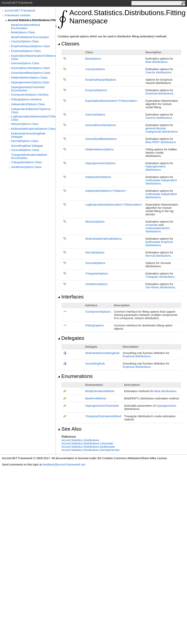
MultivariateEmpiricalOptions (103, 239)
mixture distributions (157, 230)
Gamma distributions (159, 118)
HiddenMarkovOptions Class (29, 77)
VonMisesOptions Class (26, 167)
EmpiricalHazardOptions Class (31, 46)
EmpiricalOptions (96, 90)
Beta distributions (156, 62)
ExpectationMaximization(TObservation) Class (33, 57)
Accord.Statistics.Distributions (80, 440)
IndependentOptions (98, 177)
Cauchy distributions (158, 72)
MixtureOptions (95, 222)
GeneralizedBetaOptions (101, 139)
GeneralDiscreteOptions (101, 125)
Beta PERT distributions (161, 142)
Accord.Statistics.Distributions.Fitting (32, 20)
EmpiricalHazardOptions (101, 80)
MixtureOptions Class (25, 124)
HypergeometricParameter (102, 406)
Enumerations (75, 376)
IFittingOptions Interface (26, 99)
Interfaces (71, 297)
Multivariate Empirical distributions (159, 243)
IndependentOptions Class (28, 104)
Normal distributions (158, 256)
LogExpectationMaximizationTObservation (114, 204)
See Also (70, 429)
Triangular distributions (160, 277)
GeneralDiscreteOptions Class (30, 68)
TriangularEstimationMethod (103, 416)
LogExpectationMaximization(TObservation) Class (33, 118)
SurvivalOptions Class (25, 150)
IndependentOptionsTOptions (106, 191)
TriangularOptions (97, 273)
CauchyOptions (95, 69)
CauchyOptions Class (25, 41)
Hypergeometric (166, 406)
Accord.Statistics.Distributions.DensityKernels (91, 450)
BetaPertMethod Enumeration (30, 37)
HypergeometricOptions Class (30, 82)
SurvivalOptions (95, 263)
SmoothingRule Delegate (27, 146)
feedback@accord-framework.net (64, 464)
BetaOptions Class (23, 32)
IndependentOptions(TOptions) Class (31, 111)
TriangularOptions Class (26, 162)
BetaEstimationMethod (100, 391)
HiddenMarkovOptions (99, 149)
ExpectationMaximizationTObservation (111, 101)
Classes (68, 44)
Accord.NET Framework (20, 10)
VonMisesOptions (96, 284)
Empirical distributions (159, 93)
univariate (152, 225)
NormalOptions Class (25, 141)
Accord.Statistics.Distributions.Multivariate (88, 447)
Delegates (71, 338)
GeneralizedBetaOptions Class (31, 73)
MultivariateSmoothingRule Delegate (28, 135)
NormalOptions (95, 252)
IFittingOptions (95, 325)
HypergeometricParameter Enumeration (28, 89)
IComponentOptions (98, 312)
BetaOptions (93, 59)
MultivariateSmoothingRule (102, 353)
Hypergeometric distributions (156, 168)
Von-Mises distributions (160, 287)
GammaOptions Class (25, 63)
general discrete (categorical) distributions (161, 130)
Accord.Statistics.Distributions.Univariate (87, 443)
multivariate (153, 228)
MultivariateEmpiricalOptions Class (33, 129)
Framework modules (18, 15)
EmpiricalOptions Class (26, 51)
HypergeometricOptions (100, 163)
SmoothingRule (95, 363)
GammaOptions (95, 114)
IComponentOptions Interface (30, 95)
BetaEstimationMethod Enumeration (26, 26)
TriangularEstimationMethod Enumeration (29, 156)
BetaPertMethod (96, 398)
